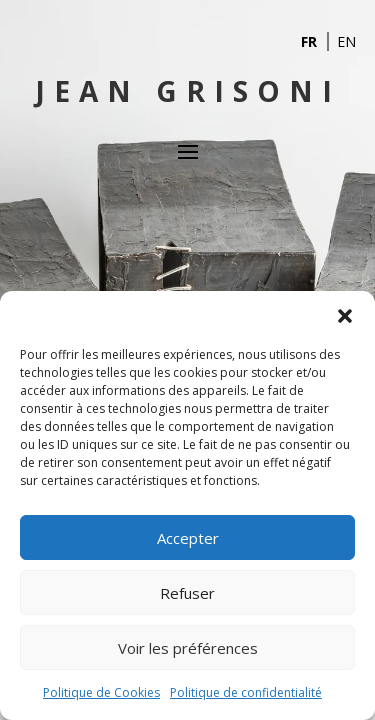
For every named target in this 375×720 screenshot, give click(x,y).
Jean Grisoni (188, 91)
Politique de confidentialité (246, 692)
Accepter (188, 538)
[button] (345, 316)
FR (309, 41)
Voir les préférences (188, 648)
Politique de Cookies (101, 692)
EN (346, 41)
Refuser (187, 593)
